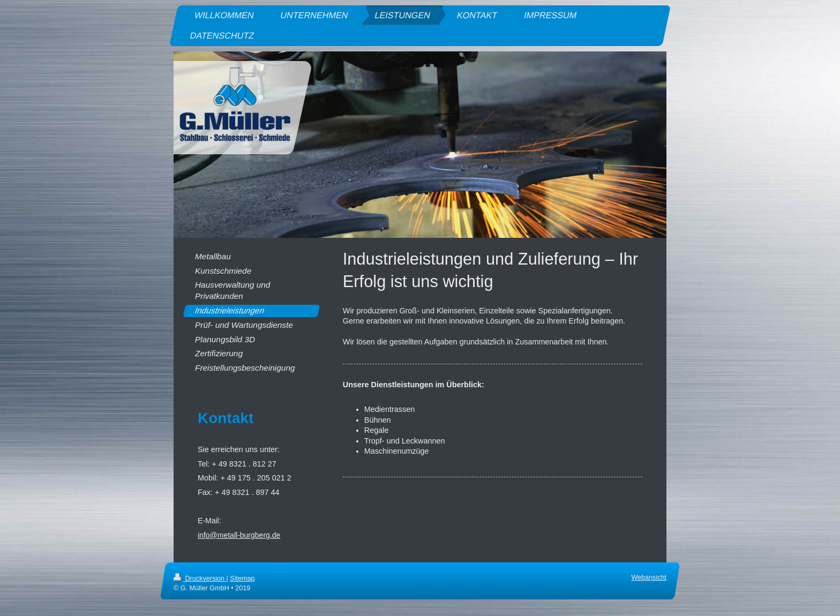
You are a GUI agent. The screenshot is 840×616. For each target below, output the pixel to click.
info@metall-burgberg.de (239, 535)
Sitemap (242, 579)
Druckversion (200, 579)
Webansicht (649, 577)
